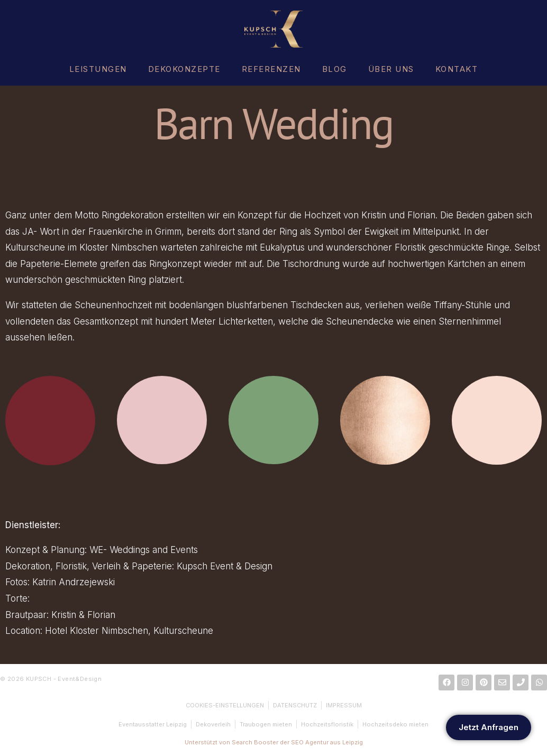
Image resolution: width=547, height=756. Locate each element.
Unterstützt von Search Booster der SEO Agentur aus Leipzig (274, 742)
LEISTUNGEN (98, 69)
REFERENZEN (271, 69)
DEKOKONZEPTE (184, 69)
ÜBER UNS (391, 69)
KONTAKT (457, 69)
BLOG (335, 69)
